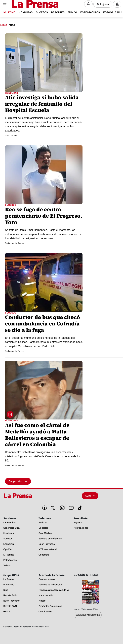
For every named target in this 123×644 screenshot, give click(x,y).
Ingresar (105, 4)
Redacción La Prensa (15, 243)
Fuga (12, 25)
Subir (90, 496)
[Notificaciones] (88, 4)
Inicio (4, 25)
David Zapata (11, 136)
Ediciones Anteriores (88, 615)
